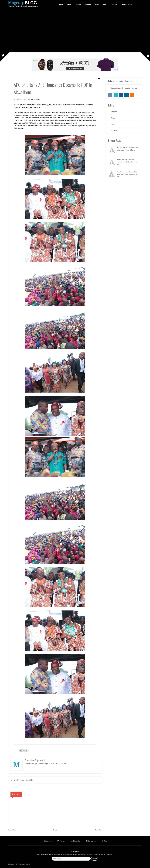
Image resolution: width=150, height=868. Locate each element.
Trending (114, 130)
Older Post (98, 830)
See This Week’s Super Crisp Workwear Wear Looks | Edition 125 (128, 174)
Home (56, 830)
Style (113, 124)
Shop (104, 4)
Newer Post (12, 830)
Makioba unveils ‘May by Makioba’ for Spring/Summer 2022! (127, 162)
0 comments (35, 100)
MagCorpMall (40, 761)
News (69, 4)
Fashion (114, 112)
